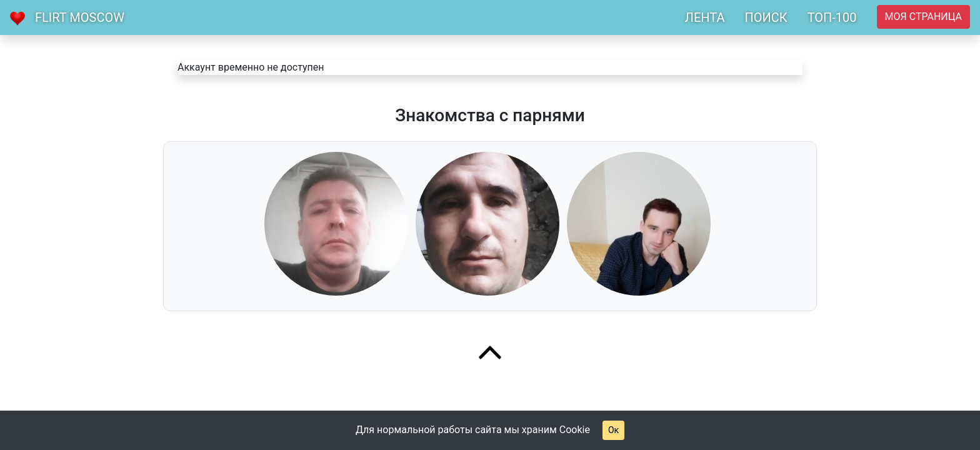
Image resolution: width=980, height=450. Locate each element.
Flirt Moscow (80, 17)
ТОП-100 (832, 17)
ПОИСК (766, 17)
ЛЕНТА (705, 17)
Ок (613, 430)
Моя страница (923, 17)
